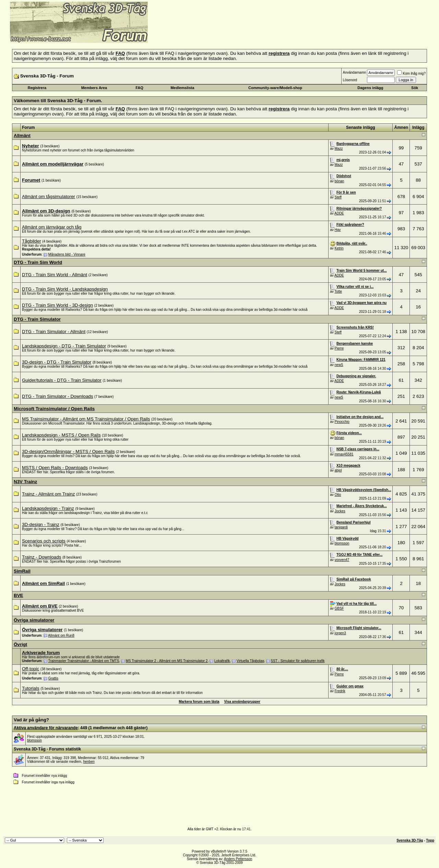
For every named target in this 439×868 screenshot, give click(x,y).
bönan (340, 181)
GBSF (339, 608)
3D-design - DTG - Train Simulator (57, 362)
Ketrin (339, 248)
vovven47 (342, 560)
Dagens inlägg (370, 88)
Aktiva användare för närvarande (46, 728)
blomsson (342, 543)
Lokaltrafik (222, 661)
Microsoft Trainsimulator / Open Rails (54, 409)
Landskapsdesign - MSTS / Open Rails (61, 435)
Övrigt (20, 644)
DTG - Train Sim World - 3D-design (57, 305)
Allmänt (22, 136)
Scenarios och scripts (44, 541)
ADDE (339, 213)
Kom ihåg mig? (411, 74)
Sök (415, 88)
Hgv (338, 230)
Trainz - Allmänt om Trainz (48, 494)
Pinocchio (342, 422)
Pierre (339, 348)
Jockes (340, 511)
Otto (338, 495)
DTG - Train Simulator (37, 319)
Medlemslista (182, 88)
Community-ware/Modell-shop (275, 88)
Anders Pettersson (238, 859)
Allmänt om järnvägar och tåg (52, 227)
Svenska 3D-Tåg (410, 840)
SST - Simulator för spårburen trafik (298, 661)
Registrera (37, 88)
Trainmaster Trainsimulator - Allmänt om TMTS (84, 661)
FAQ (139, 88)
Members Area (94, 88)
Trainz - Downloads (41, 557)
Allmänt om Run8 (61, 635)
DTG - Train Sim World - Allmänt (55, 275)
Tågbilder (32, 241)
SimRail (22, 571)
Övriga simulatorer (34, 620)
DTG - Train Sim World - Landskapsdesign (65, 289)
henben (89, 762)
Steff (338, 197)
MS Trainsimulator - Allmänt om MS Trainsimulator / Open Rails (86, 419)
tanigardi (341, 527)
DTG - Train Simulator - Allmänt (54, 332)
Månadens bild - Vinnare (67, 254)
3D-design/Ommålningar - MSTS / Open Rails (68, 451)
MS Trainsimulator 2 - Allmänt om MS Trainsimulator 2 (167, 661)
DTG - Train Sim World (38, 262)
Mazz (339, 149)
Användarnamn (354, 72)
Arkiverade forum (41, 653)
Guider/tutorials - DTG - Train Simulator (62, 380)
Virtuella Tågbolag (250, 661)
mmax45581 (344, 454)
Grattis (53, 678)
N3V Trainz (25, 482)
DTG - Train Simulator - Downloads (57, 396)
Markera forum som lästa (199, 702)
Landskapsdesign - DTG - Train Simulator (64, 346)
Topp (430, 840)
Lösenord (350, 80)
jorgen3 (340, 633)
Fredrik (340, 691)
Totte (338, 291)
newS (339, 365)
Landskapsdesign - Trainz (48, 508)
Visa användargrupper (242, 702)
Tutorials (31, 688)
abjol (338, 470)
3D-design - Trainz (41, 524)
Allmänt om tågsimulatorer (49, 197)
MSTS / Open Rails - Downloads (55, 468)
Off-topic (31, 669)
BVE (18, 595)
